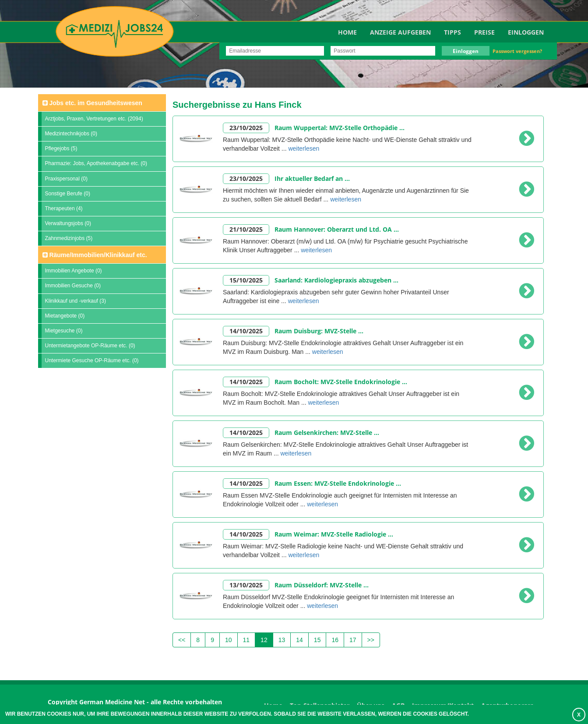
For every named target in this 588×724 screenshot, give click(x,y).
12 (264, 640)
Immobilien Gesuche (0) (73, 286)
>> (371, 640)
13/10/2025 (246, 585)
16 (335, 640)
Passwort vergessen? (517, 51)
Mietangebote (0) (65, 316)
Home (347, 32)
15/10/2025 (246, 280)
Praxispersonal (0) (66, 179)
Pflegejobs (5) (61, 148)
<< (182, 640)
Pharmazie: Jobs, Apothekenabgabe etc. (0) (96, 163)
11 (246, 640)
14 (299, 640)
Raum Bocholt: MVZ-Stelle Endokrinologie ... (341, 382)
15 (317, 640)
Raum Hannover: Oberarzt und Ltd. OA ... (337, 229)
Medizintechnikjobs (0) (71, 134)
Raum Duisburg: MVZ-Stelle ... (319, 331)
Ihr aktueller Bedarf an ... (312, 178)
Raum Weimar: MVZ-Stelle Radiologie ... (334, 534)
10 (229, 640)
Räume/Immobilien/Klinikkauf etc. (95, 255)
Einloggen (526, 32)
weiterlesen (304, 148)
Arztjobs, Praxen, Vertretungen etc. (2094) (94, 119)
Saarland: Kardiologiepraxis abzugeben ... (336, 280)
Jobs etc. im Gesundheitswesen (92, 103)
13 (282, 640)
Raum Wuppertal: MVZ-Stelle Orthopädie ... (340, 128)
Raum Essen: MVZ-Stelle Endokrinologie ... (338, 483)
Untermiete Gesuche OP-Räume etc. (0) (92, 360)
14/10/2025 (246, 331)
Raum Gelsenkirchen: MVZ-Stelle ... (327, 433)
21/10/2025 (246, 229)
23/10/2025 (246, 128)
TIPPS (452, 32)
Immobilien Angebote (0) (74, 271)
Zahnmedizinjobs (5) (69, 238)
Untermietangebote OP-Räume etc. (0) (90, 346)
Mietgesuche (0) (64, 331)
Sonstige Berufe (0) (68, 194)
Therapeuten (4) (64, 208)
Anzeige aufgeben (400, 32)
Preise (484, 32)
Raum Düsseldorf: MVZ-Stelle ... (322, 585)
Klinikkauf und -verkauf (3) (76, 301)
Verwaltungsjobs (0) (68, 223)
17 (353, 640)
